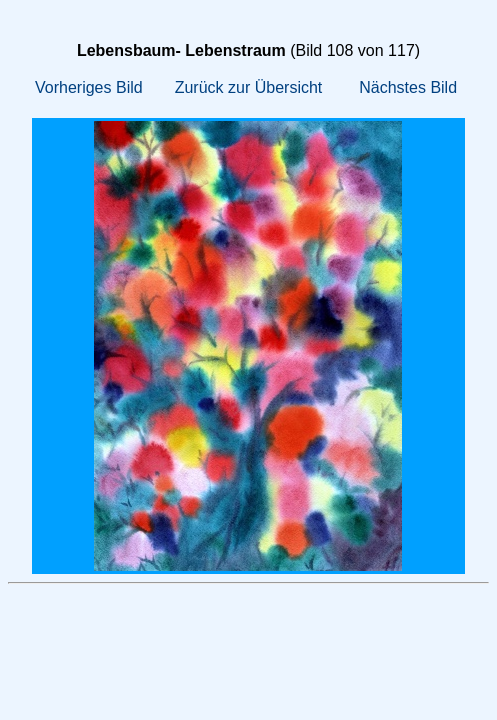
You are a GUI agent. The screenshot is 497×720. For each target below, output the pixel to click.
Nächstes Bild (408, 87)
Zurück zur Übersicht (249, 87)
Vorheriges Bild (89, 87)
